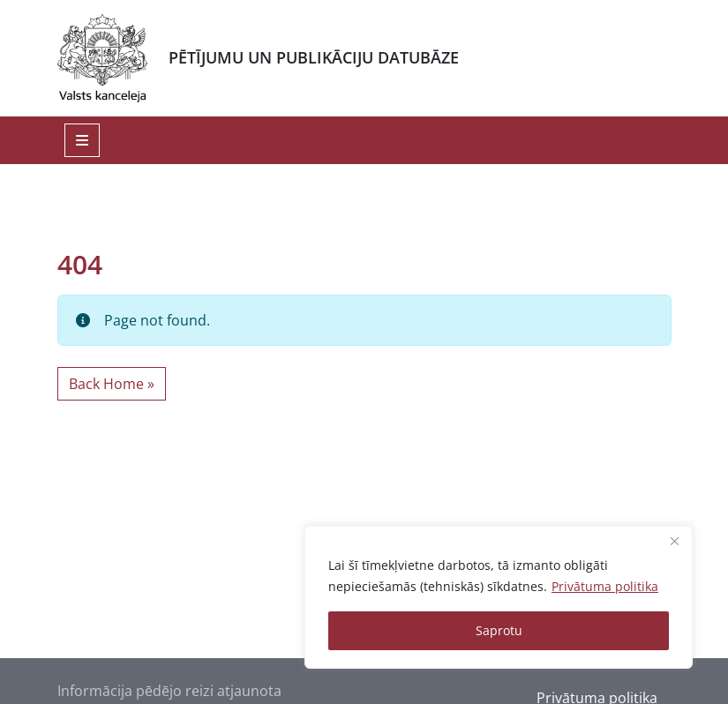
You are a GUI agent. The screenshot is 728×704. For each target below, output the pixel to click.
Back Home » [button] (112, 384)
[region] (499, 597)
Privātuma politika (605, 586)
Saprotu (499, 630)
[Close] (674, 541)
